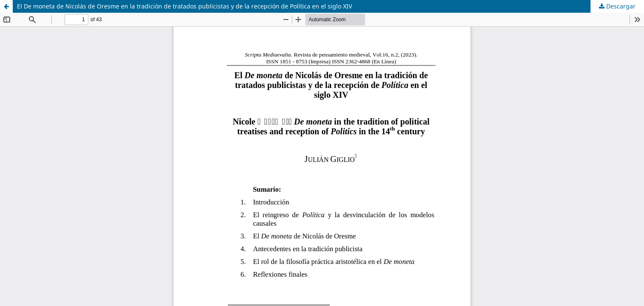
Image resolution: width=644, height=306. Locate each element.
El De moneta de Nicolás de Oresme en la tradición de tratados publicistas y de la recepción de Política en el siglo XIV (184, 6)
